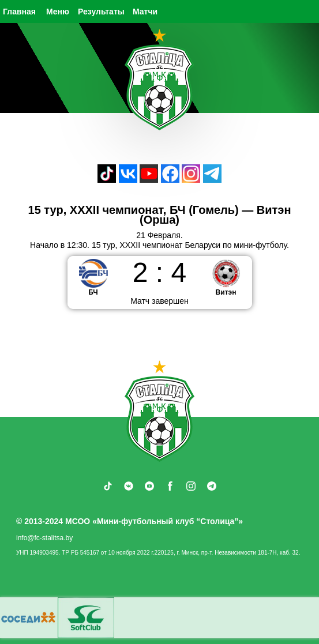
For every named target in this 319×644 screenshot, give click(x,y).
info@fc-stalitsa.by (44, 538)
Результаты (101, 12)
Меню (58, 12)
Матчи (145, 12)
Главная (19, 12)
